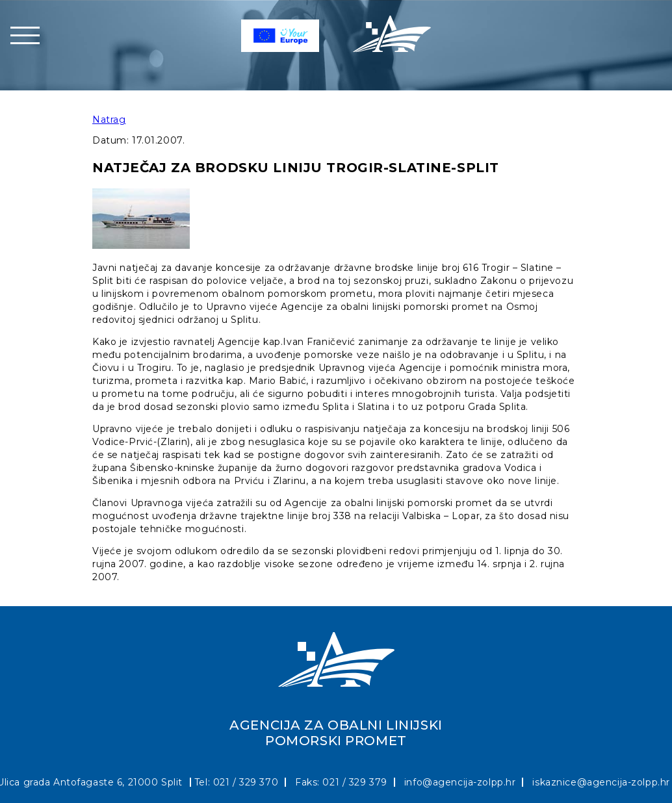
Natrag (109, 120)
